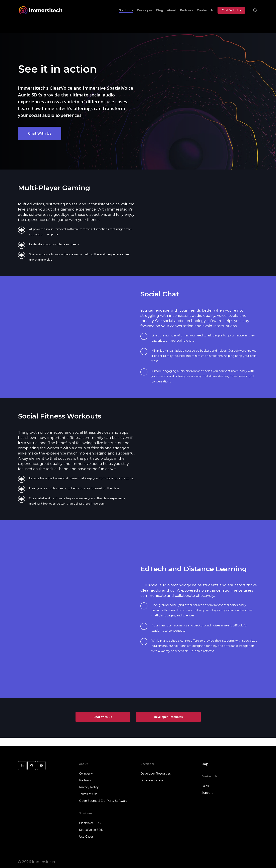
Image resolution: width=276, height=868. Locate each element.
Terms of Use (88, 794)
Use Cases (86, 837)
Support (207, 793)
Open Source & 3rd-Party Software (103, 801)
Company (86, 774)
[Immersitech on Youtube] (41, 766)
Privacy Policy (89, 787)
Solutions (126, 15)
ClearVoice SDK (90, 823)
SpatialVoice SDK (91, 830)
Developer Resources (156, 774)
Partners (186, 15)
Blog (160, 15)
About (172, 15)
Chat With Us (231, 15)
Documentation (152, 780)
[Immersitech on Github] (32, 766)
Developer (145, 15)
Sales (205, 786)
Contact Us (205, 15)
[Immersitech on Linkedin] (22, 766)
